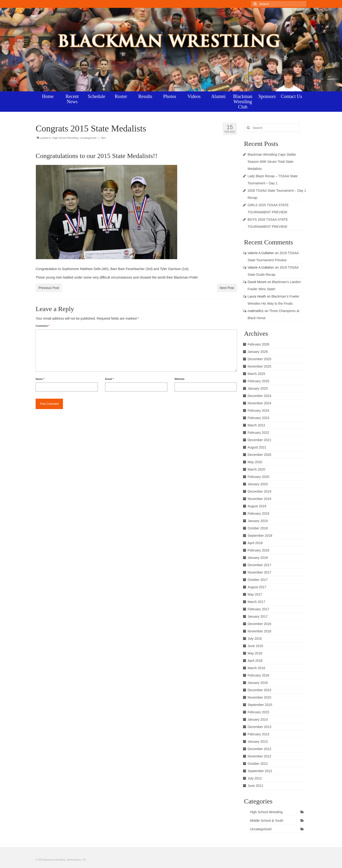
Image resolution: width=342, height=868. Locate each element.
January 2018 (258, 558)
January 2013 (258, 742)
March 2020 (256, 469)
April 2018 (255, 543)
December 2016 (260, 624)
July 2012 (255, 778)
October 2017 (258, 580)
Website (180, 379)
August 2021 (257, 447)
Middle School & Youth (267, 821)
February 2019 (259, 513)
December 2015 (260, 690)
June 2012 (255, 786)
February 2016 (259, 675)
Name (40, 379)
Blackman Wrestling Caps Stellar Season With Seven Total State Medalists (272, 162)
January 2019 (258, 521)
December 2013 (260, 727)
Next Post (227, 288)
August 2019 (257, 506)
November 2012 (260, 756)
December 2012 (260, 749)
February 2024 (259, 411)
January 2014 (258, 719)
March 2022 (256, 425)
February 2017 (259, 609)
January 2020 (258, 484)
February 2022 (259, 433)
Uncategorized (88, 138)
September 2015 (260, 705)
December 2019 (260, 491)
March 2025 (256, 374)
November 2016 (260, 631)
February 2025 (259, 381)
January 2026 (258, 352)
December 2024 (260, 396)
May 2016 (255, 653)
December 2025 (260, 359)
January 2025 (258, 388)
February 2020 (259, 477)
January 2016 (258, 683)
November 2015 (260, 697)
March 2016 (256, 668)
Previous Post (49, 288)
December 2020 (260, 455)
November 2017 (260, 572)
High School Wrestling (65, 138)
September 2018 (260, 536)
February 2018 (259, 550)
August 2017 (257, 587)
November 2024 (260, 403)
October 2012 (258, 764)
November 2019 (260, 499)
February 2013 (259, 734)
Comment (43, 326)
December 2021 (260, 440)
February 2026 (259, 344)
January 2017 (258, 616)
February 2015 (259, 712)
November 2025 (260, 366)
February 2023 (259, 418)
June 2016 (255, 646)
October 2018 (258, 528)
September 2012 (260, 771)
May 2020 (255, 462)
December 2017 (260, 565)
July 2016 (255, 639)
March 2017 (256, 602)
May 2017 (255, 594)
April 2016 (255, 661)
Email (109, 379)
